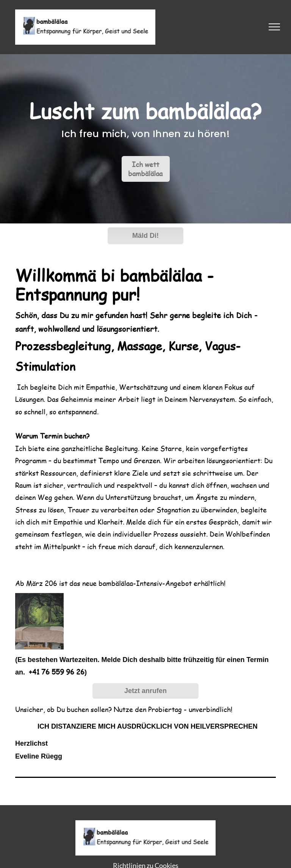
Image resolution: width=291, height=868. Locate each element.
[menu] (274, 27)
